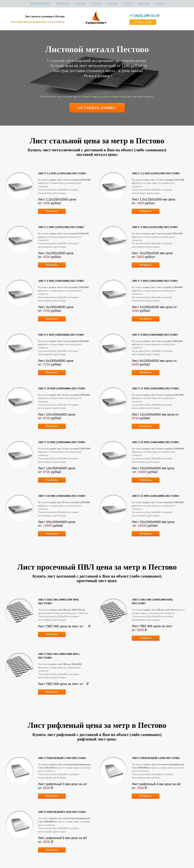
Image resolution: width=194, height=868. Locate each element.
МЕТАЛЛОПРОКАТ (40, 4)
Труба (128, 4)
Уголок (97, 4)
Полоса (160, 4)
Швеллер (113, 4)
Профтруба (63, 4)
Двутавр (81, 4)
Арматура (143, 4)
